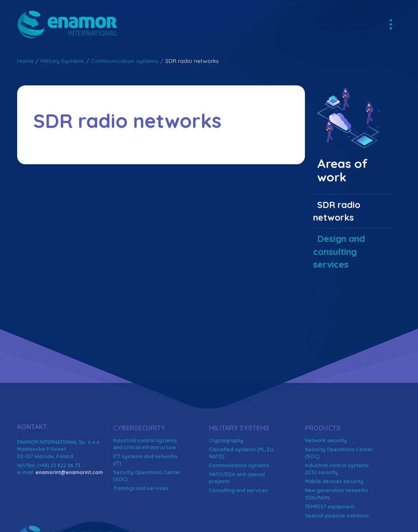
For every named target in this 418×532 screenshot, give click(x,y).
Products (323, 469)
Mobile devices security (334, 522)
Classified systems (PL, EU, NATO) (242, 494)
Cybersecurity (139, 469)
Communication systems (125, 61)
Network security (326, 481)
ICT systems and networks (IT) (145, 501)
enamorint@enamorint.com (69, 513)
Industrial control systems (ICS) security (337, 510)
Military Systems (62, 61)
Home (25, 61)
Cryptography (226, 481)
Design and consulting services (339, 251)
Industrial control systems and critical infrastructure (145, 485)
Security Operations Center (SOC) (147, 516)
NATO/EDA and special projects (237, 519)
